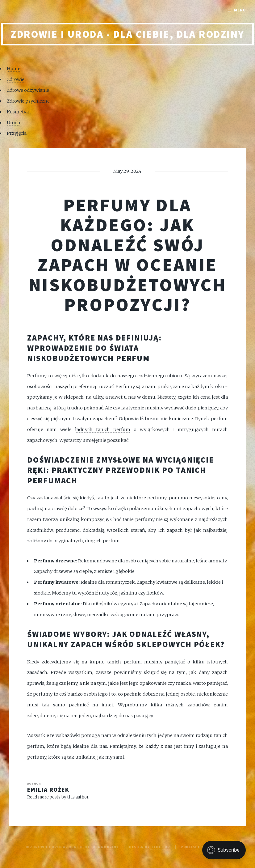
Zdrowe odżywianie (28, 90)
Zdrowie (16, 79)
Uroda (13, 123)
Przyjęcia (17, 133)
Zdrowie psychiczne (28, 101)
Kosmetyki (19, 112)
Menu (240, 10)
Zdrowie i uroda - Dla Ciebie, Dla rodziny (127, 34)
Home (14, 69)
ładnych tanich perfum (103, 430)
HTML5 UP (160, 847)
